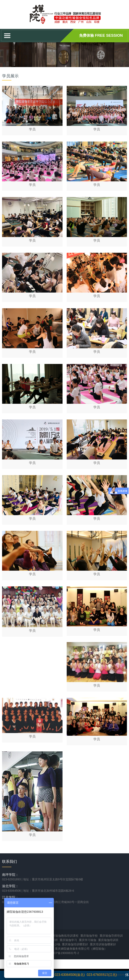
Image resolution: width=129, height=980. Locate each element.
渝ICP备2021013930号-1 (113, 975)
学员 (32, 129)
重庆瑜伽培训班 (108, 940)
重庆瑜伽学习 (68, 940)
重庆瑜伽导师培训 (111, 936)
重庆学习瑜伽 (88, 940)
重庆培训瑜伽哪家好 (103, 944)
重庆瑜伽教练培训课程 (64, 936)
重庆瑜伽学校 (89, 936)
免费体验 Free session (101, 35)
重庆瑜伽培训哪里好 (75, 944)
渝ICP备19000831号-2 (64, 953)
